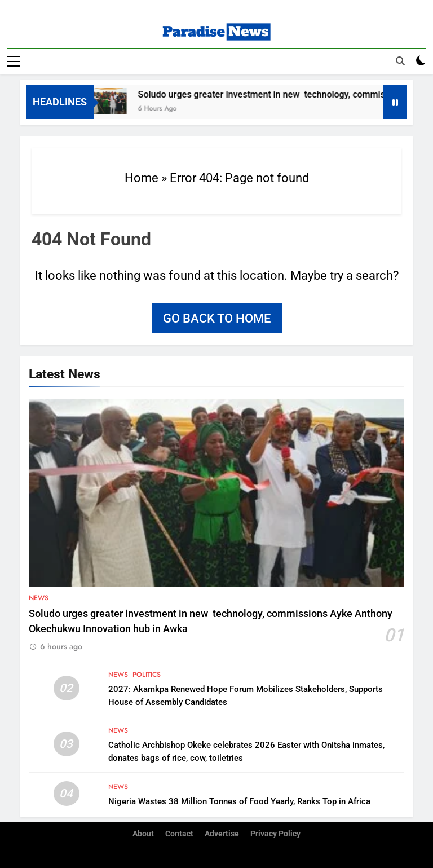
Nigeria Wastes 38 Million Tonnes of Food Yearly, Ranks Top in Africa (239, 801)
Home (142, 178)
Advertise (222, 834)
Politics (147, 675)
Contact (179, 834)
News (39, 598)
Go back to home (217, 318)
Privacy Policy (275, 834)
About (143, 834)
